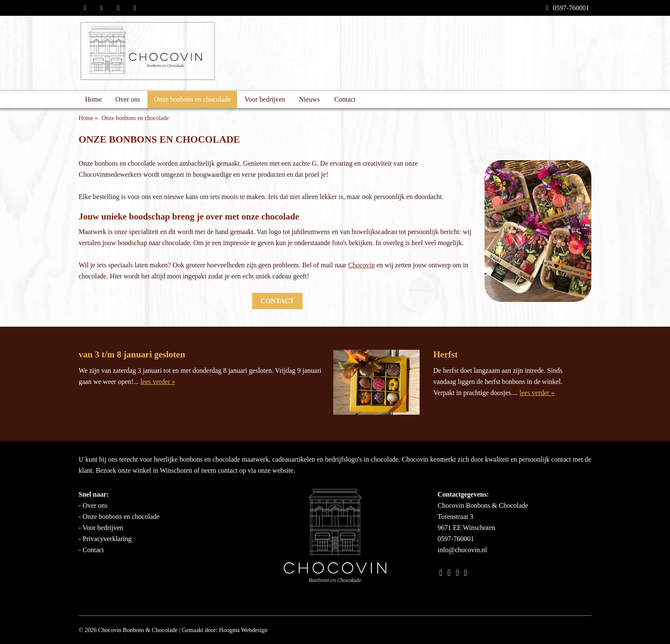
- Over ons (93, 505)
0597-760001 (568, 8)
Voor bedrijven (265, 99)
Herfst (445, 354)
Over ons (128, 99)
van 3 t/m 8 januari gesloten (132, 354)
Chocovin (361, 265)
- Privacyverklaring (105, 539)
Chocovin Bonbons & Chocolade (138, 630)
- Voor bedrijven (101, 528)
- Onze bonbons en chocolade (119, 517)
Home (93, 99)
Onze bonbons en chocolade (192, 99)
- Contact (91, 550)
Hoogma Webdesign (243, 630)
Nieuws (310, 99)
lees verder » (158, 382)
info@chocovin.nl (462, 550)
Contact (345, 99)
